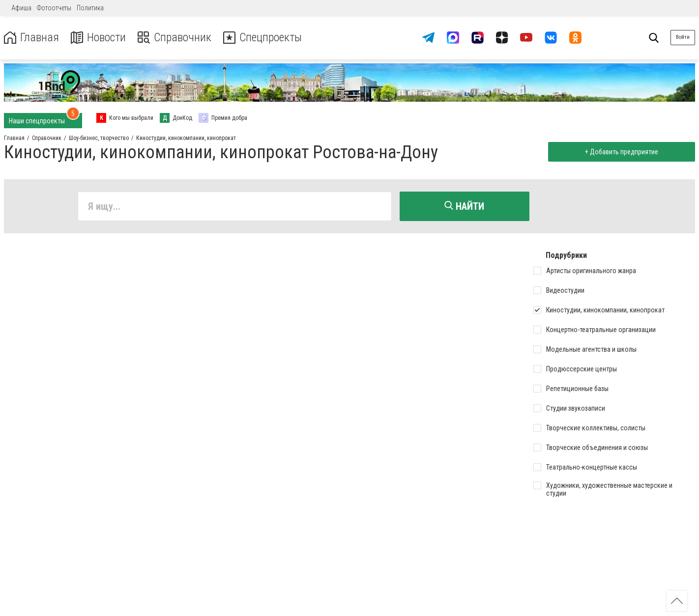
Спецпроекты (262, 38)
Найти (464, 206)
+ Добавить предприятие (622, 152)
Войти (683, 37)
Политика (90, 8)
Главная (31, 38)
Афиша (21, 8)
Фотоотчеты (54, 8)
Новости (98, 38)
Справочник (174, 38)
